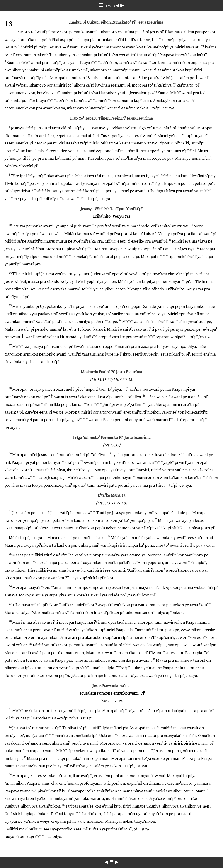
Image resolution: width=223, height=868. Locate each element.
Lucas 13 (110, 6)
